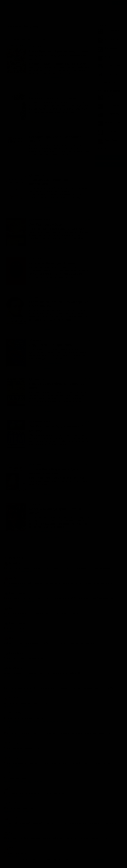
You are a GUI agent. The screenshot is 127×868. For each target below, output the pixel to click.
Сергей (9, 728)
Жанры (12, 3)
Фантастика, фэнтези (40, 220)
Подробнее (53, 862)
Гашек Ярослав (38, 78)
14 (39, 546)
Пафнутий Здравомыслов (16, 593)
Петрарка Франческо (40, 159)
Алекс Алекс (11, 578)
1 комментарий (48, 330)
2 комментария (48, 369)
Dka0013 (10, 848)
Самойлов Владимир (57, 78)
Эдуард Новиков (13, 833)
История (34, 504)
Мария (9, 638)
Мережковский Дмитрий (42, 531)
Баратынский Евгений (40, 324)
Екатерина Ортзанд (14, 653)
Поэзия (34, 94)
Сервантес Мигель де (40, 281)
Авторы (20, 3)
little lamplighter (12, 563)
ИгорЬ (9, 608)
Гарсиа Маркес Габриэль (41, 406)
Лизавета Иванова (13, 818)
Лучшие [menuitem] (31, 40)
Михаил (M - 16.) (13, 713)
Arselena (10, 683)
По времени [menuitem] (43, 40)
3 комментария (48, 208)
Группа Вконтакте (110, 157)
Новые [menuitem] (7, 40)
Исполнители (30, 3)
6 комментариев (49, 248)
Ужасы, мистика (38, 340)
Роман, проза (36, 175)
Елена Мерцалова (13, 743)
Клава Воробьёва (13, 698)
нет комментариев (50, 83)
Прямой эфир (16, 558)
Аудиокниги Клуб (12, 864)
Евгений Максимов (14, 668)
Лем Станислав (38, 243)
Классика (35, 47)
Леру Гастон (36, 363)
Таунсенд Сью (37, 202)
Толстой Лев (36, 488)
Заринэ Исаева (12, 803)
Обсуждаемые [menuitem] (19, 40)
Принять (99, 861)
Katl (8, 773)
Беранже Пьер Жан (39, 116)
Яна (8, 788)
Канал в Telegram (110, 164)
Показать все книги (106, 82)
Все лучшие (103, 148)
